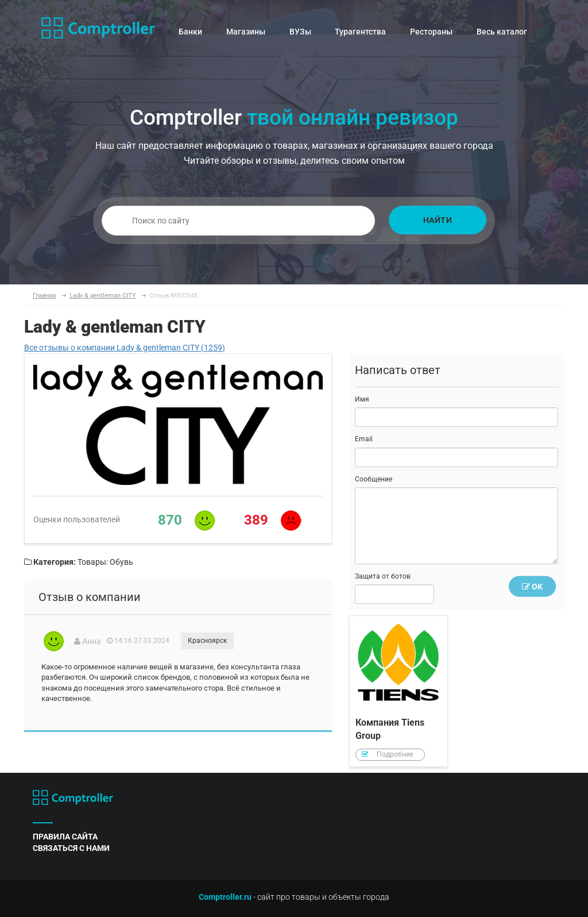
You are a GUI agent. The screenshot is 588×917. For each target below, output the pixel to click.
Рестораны (431, 32)
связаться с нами (71, 848)
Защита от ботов (383, 576)
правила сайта (65, 837)
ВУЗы (300, 32)
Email (364, 439)
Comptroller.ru (225, 897)
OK (532, 587)
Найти (438, 220)
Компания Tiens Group (399, 691)
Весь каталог (502, 32)
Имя (362, 399)
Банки (190, 32)
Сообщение (374, 479)
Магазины (246, 32)
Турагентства (360, 32)
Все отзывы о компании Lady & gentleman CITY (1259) (125, 348)
